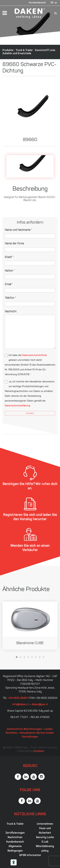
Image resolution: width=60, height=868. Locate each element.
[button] (17, 657)
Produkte (8, 50)
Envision (39, 751)
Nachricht (11, 312)
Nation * (10, 271)
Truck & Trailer (24, 50)
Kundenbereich (37, 3)
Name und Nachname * (19, 230)
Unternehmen (45, 824)
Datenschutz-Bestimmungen (24, 729)
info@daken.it (21, 705)
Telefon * (10, 298)
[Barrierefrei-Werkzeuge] (14, 862)
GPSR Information (30, 855)
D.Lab (45, 842)
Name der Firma (14, 244)
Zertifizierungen (15, 833)
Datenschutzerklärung (17, 406)
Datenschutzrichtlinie (34, 355)
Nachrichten (15, 837)
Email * (9, 284)
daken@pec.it (40, 705)
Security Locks (45, 837)
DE (52, 3)
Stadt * (9, 257)
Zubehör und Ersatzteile (17, 54)
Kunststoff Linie (45, 50)
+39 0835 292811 (18, 698)
